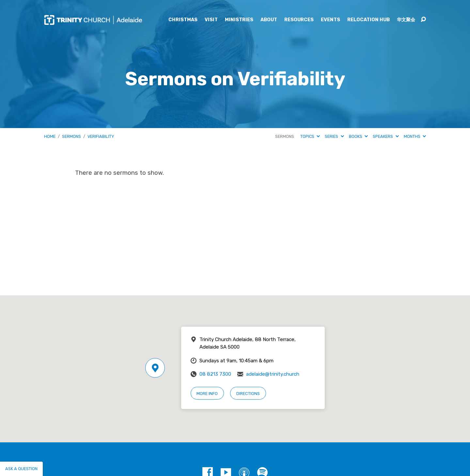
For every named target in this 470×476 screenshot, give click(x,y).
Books (358, 136)
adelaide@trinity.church (273, 374)
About (269, 20)
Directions (248, 394)
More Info (207, 394)
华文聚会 (406, 20)
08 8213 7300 (215, 374)
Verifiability (101, 136)
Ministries (239, 20)
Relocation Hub (368, 20)
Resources (299, 20)
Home (50, 136)
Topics (310, 136)
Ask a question (21, 469)
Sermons (71, 136)
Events (330, 20)
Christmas (183, 20)
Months (415, 136)
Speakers (386, 136)
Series (334, 136)
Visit (211, 20)
